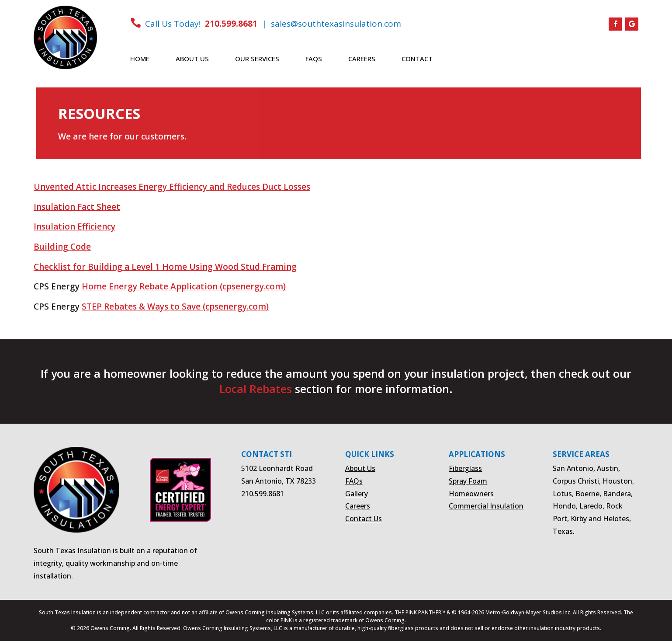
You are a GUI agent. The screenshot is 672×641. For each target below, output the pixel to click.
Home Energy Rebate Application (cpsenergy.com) (184, 286)
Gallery (357, 494)
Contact (417, 59)
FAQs (314, 59)
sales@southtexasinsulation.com (336, 24)
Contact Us (364, 519)
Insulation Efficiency (74, 226)
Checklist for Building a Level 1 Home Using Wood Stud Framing (165, 267)
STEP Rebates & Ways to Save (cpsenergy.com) (175, 307)
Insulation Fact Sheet (77, 207)
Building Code (62, 247)
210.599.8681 (231, 24)
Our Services (257, 59)
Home (140, 59)
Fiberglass (465, 468)
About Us (192, 59)
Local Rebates (256, 389)
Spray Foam (468, 481)
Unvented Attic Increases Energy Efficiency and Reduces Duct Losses (172, 187)
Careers (362, 59)
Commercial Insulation (486, 506)
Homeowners (471, 494)
